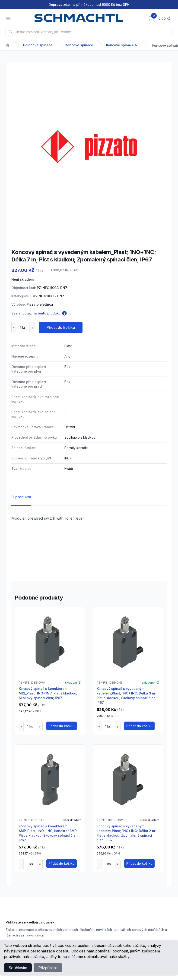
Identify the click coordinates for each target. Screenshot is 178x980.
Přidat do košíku (61, 327)
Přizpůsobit (48, 968)
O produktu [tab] (21, 497)
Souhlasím (18, 968)
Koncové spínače (79, 45)
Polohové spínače (38, 45)
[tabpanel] (89, 147)
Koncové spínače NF (123, 45)
